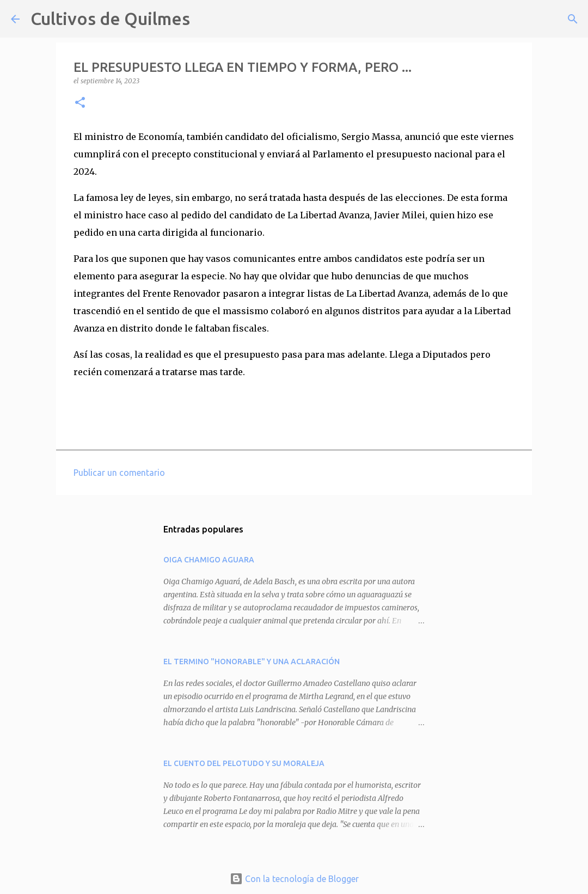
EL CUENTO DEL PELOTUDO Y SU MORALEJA (244, 763)
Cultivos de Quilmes (110, 19)
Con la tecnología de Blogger (294, 879)
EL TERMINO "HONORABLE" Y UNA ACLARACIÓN (252, 662)
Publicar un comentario (119, 473)
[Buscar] (205, 19)
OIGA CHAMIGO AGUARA (209, 560)
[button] (80, 103)
